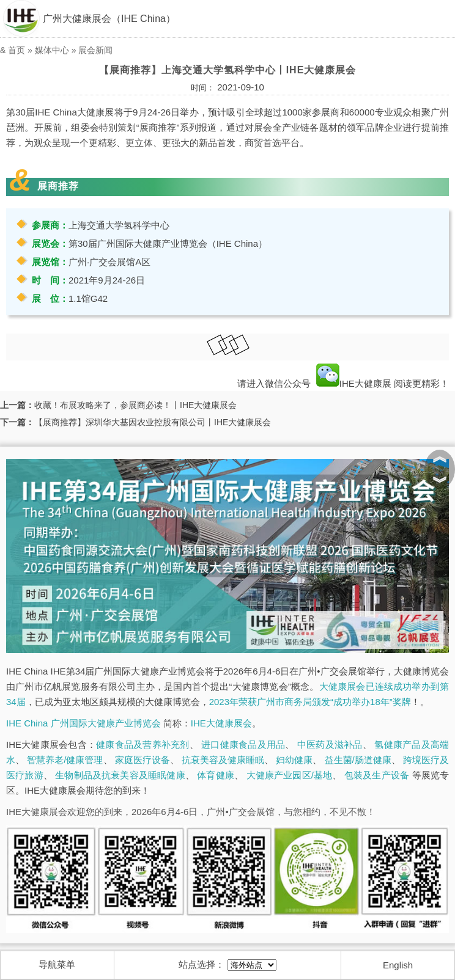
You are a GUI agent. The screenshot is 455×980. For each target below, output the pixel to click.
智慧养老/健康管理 (65, 760)
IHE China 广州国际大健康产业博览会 (83, 723)
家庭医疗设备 (142, 760)
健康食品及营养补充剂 (142, 744)
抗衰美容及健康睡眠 (223, 760)
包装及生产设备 (377, 775)
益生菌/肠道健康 (358, 760)
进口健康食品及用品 (243, 744)
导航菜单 (57, 964)
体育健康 (216, 775)
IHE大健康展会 (221, 723)
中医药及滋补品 (330, 744)
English (398, 965)
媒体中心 (52, 50)
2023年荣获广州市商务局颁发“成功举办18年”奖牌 (310, 702)
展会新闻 (95, 50)
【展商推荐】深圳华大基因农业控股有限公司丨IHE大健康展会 (153, 422)
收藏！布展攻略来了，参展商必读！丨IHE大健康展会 (135, 405)
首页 (17, 50)
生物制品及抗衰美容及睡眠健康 (120, 775)
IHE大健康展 (354, 383)
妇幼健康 (294, 760)
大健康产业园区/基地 (290, 775)
